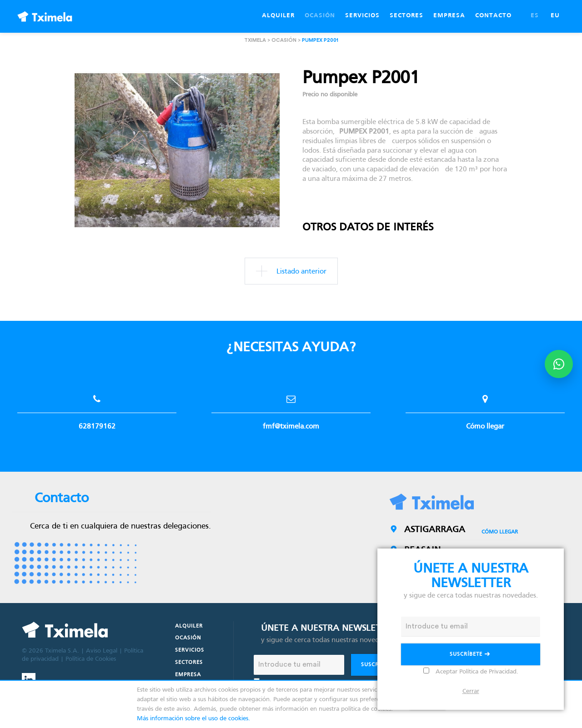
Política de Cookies (91, 659)
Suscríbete (471, 655)
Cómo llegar (485, 408)
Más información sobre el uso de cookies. (193, 719)
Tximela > (258, 40)
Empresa (188, 675)
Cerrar (471, 691)
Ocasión (188, 638)
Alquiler (189, 626)
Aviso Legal (102, 651)
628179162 (97, 408)
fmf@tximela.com (291, 408)
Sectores (189, 663)
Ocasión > (287, 40)
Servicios (190, 650)
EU (555, 16)
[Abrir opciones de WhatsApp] (559, 364)
